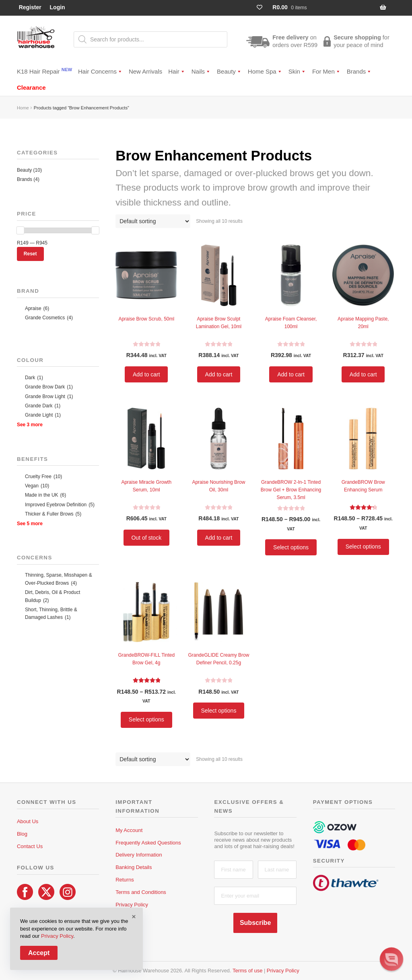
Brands (359, 71)
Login (58, 7)
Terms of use (247, 971)
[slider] (21, 230)
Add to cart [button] (146, 374)
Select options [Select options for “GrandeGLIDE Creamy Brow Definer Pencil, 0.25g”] (218, 711)
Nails (201, 71)
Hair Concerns (100, 71)
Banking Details (134, 867)
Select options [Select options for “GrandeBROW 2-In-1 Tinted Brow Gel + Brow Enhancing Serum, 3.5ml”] (291, 547)
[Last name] (277, 870)
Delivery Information (139, 855)
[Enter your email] (255, 896)
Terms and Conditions (141, 892)
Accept (39, 953)
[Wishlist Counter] (263, 7)
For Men (327, 71)
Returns (125, 880)
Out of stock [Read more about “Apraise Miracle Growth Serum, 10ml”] (146, 538)
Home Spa (265, 71)
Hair (177, 71)
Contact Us (30, 846)
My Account (129, 830)
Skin (297, 71)
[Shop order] (153, 221)
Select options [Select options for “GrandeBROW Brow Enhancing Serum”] (363, 546)
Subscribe (255, 923)
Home (23, 108)
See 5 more (30, 524)
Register (30, 7)
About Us (28, 821)
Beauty (229, 71)
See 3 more (30, 425)
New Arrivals (145, 71)
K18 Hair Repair (44, 71)
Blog (22, 834)
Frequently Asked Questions (148, 843)
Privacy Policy (132, 905)
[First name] (233, 870)
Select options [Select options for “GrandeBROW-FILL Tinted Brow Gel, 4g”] (146, 719)
